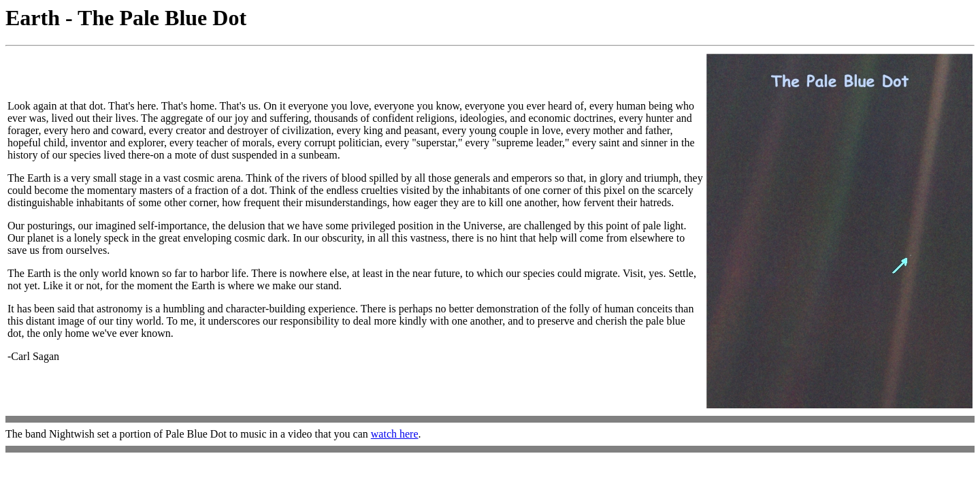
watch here (395, 434)
